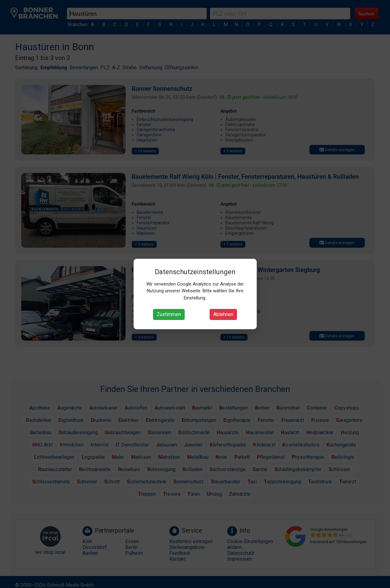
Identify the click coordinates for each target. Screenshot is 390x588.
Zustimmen (169, 314)
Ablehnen (223, 314)
